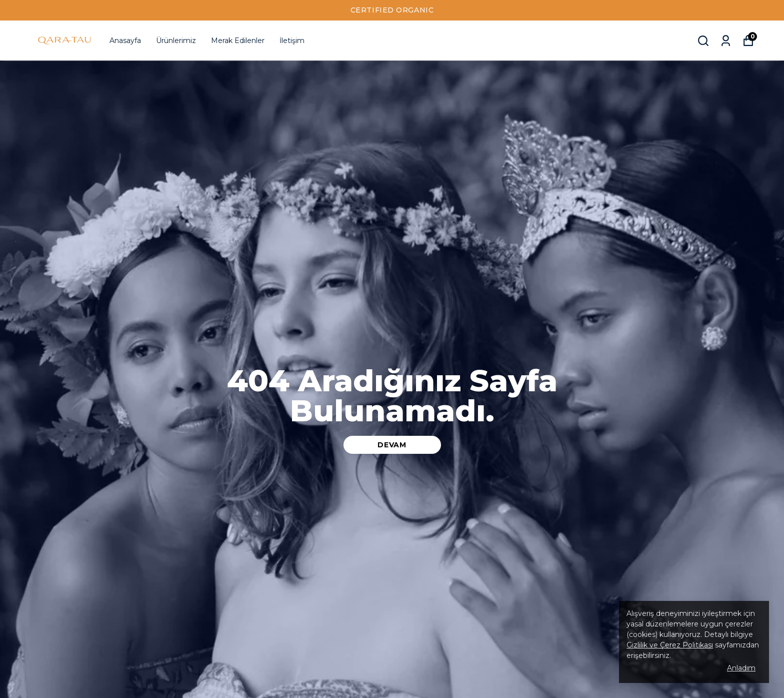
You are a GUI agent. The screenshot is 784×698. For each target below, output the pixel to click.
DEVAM (392, 445)
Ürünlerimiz (176, 41)
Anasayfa (125, 41)
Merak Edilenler (238, 41)
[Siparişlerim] (726, 41)
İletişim (292, 41)
